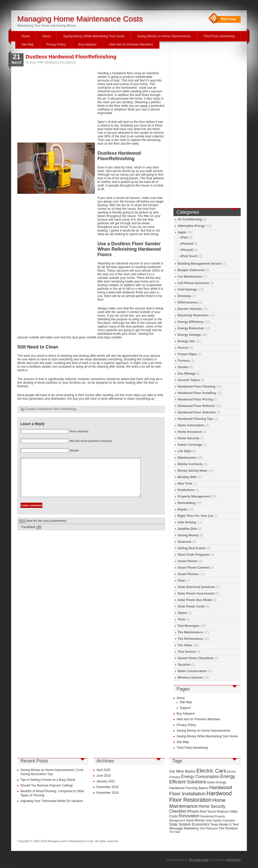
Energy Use (186, 341)
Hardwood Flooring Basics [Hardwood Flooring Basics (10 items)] (189, 788)
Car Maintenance (190, 277)
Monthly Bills (187, 477)
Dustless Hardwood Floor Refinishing (51, 409)
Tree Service (187, 652)
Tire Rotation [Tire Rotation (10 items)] (228, 828)
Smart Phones (188, 574)
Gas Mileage (187, 374)
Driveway (184, 296)
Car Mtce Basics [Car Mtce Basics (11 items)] (182, 771)
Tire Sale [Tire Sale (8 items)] (174, 832)
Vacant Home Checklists (196, 658)
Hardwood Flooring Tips (195, 419)
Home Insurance (190, 432)
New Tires (185, 484)
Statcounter (8, 866)
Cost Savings (187, 290)
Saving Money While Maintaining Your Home (94, 36)
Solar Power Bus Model (195, 600)
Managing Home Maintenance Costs (80, 19)
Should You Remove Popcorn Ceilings (47, 785)
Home (26, 36)
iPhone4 (187, 244)
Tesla (181, 619)
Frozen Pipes (187, 354)
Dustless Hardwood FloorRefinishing (71, 57)
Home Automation (191, 425)
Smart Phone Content (193, 568)
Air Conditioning (190, 219)
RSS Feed (228, 19)
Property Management (194, 496)
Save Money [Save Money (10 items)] (195, 820)
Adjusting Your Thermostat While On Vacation (52, 801)
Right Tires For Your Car (195, 516)
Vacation (184, 665)
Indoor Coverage (190, 445)
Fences (183, 348)
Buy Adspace (87, 44)
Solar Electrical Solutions (196, 587)
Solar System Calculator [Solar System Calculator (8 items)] (221, 820)
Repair (182, 509)
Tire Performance (190, 639)
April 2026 (103, 770)
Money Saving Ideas (192, 471)
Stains (182, 613)
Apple (182, 232)
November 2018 (107, 793)
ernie (33, 62)
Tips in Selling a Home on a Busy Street (48, 780)
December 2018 (107, 787)
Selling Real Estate (191, 548)
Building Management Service (200, 264)
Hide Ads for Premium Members (131, 44)
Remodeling (187, 503)
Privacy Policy (56, 44)
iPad (184, 238)
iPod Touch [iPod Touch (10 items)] (208, 811)
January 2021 (106, 781)
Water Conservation (192, 671)
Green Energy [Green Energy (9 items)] (216, 782)
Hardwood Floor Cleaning (196, 387)
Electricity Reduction (193, 315)
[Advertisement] (56, 106)
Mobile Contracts (190, 464)
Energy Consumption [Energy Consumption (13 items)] (200, 777)
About (46, 36)
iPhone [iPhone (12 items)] (193, 811)
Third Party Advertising (219, 36)
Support (185, 708)
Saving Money (188, 535)
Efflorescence (188, 302)
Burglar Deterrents (191, 270)
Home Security (188, 438)
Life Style (184, 451)
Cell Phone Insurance (193, 283)
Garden (183, 367)
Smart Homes (188, 561)
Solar (181, 581)
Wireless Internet (190, 678)
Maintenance (187, 458)
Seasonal (184, 542)
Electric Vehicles (190, 309)
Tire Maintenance (190, 632)
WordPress (234, 860)
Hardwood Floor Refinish (60, 62)
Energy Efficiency (191, 322)
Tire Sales (185, 645)
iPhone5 (187, 250)
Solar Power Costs (191, 606)
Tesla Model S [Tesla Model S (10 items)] (221, 824)
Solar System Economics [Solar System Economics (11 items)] (189, 824)
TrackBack (31, 535)
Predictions (186, 490)
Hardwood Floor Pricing (195, 399)
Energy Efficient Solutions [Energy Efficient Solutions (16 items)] (202, 779)
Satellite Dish (187, 529)
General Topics (189, 380)
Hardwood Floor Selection (197, 412)
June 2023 (104, 776)
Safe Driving (187, 522)
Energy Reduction (191, 328)
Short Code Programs (194, 555)
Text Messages (189, 626)
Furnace (184, 361)
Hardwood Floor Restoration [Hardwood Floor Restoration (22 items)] (200, 797)
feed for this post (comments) (43, 529)
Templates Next (199, 860)
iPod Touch (189, 256)
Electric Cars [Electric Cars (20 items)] (211, 771)
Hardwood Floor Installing (197, 393)
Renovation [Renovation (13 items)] (189, 816)
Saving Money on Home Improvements (164, 36)
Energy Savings (189, 335)
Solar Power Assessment (196, 593)
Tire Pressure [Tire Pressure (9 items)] (208, 828)
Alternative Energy (191, 226)
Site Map (28, 44)
